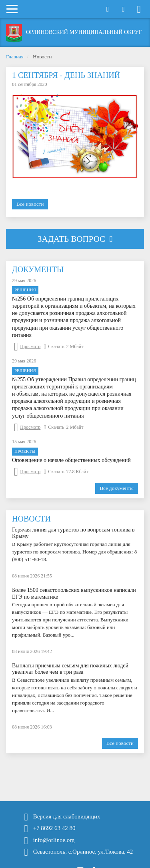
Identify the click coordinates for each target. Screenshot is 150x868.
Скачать (54, 346)
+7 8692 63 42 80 (54, 828)
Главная (15, 57)
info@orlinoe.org (54, 840)
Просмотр (27, 346)
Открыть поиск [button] (108, 9)
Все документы (117, 488)
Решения (25, 290)
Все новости (30, 204)
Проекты (25, 451)
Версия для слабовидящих (67, 817)
